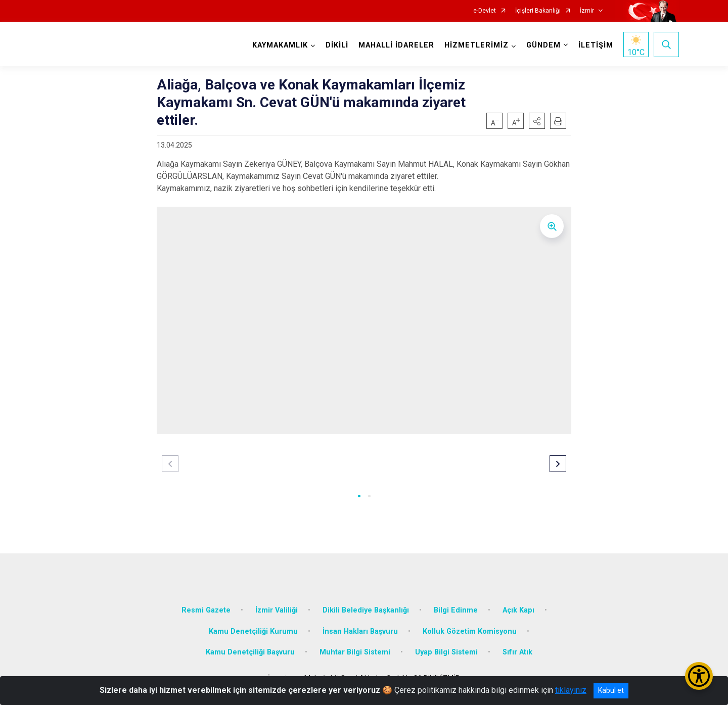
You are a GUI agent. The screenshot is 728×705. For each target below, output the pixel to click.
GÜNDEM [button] (543, 45)
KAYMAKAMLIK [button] (280, 45)
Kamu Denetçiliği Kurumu (253, 631)
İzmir (587, 11)
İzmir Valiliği (277, 610)
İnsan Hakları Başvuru (360, 631)
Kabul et (611, 690)
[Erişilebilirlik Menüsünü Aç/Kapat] (699, 676)
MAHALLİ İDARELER (396, 45)
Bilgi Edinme (456, 610)
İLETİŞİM (596, 45)
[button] (537, 121)
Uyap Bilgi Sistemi (446, 652)
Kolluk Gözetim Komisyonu (470, 631)
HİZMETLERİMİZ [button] (476, 45)
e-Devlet (485, 11)
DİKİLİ (337, 45)
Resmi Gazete (206, 610)
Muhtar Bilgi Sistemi (355, 652)
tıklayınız (571, 690)
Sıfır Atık (517, 652)
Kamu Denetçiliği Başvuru (250, 652)
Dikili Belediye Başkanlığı (366, 610)
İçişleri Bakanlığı (538, 11)
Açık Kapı (518, 610)
